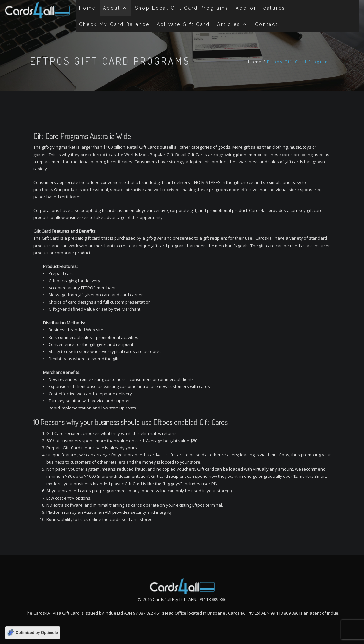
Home (87, 8)
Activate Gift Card (183, 24)
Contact (266, 24)
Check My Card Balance (114, 24)
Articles (232, 24)
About (115, 8)
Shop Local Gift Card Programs (182, 8)
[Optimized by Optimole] (33, 633)
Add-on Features (260, 8)
